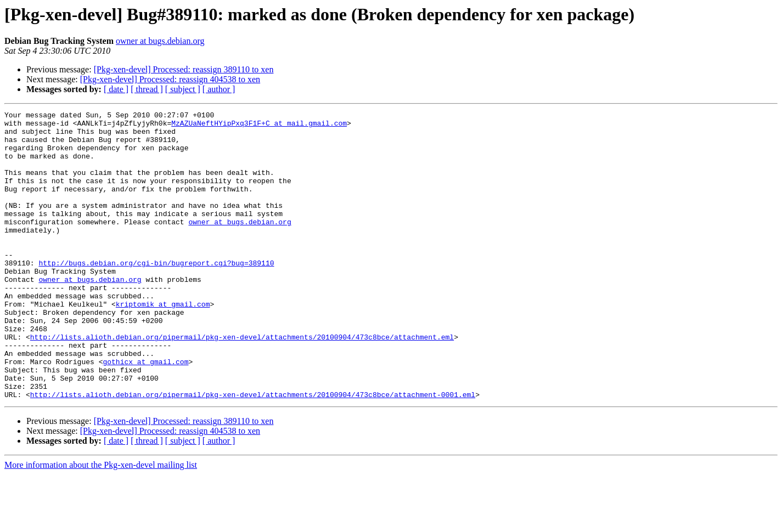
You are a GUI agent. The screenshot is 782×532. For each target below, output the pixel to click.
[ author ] (219, 89)
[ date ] (116, 89)
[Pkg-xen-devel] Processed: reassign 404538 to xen (170, 79)
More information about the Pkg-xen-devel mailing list (101, 522)
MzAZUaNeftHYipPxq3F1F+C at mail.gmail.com (259, 126)
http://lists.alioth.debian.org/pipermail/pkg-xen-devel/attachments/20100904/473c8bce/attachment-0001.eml (253, 452)
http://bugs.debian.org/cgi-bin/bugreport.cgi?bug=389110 (156, 294)
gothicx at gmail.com (145, 412)
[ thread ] (147, 89)
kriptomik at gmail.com (163, 343)
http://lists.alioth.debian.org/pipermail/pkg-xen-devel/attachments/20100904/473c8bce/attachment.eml (242, 383)
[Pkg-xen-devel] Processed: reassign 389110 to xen (184, 69)
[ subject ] (183, 89)
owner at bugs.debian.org (160, 41)
